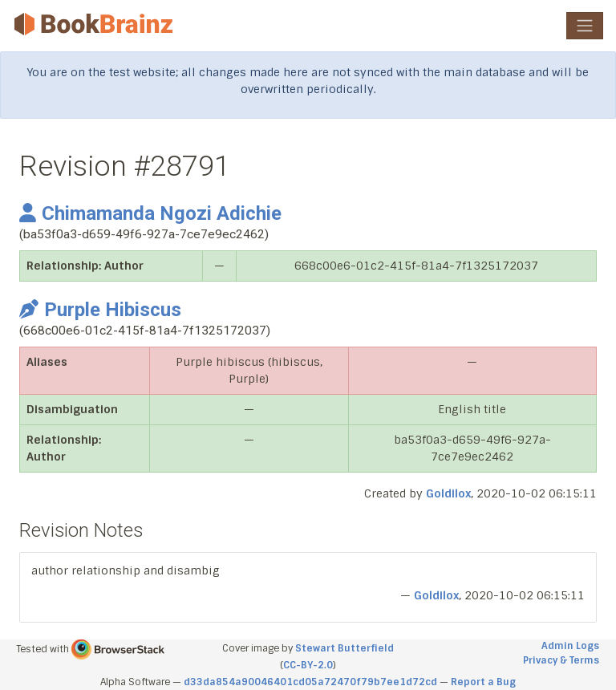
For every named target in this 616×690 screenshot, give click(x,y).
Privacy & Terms (561, 660)
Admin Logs (570, 646)
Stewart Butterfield (344, 648)
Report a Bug (483, 682)
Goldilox (448, 493)
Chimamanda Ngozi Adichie (150, 213)
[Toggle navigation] (585, 26)
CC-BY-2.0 (308, 665)
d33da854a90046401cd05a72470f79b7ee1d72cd (310, 682)
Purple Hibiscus (100, 310)
